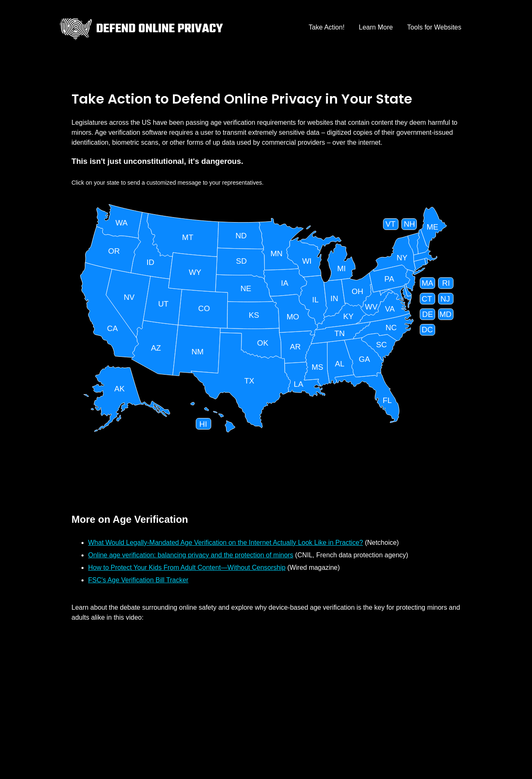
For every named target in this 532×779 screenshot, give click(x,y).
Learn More (376, 27)
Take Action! (327, 27)
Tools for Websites (434, 27)
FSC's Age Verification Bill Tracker (138, 580)
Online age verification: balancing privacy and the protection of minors (191, 555)
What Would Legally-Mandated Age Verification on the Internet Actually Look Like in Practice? (225, 543)
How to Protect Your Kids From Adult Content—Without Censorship (187, 568)
